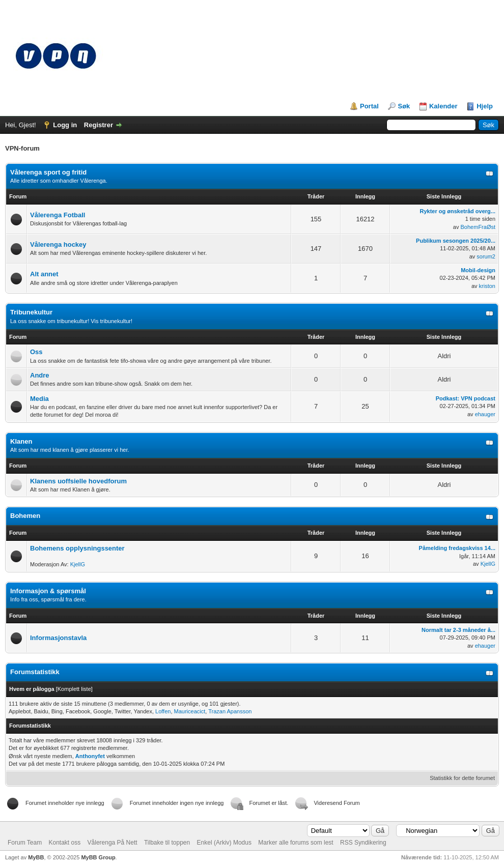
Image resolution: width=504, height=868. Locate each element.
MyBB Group (98, 857)
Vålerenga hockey (58, 244)
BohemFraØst (478, 227)
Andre (40, 375)
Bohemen (25, 516)
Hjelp (485, 106)
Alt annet (44, 274)
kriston (487, 286)
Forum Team (25, 843)
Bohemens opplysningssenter (77, 548)
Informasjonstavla (58, 638)
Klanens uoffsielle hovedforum (78, 481)
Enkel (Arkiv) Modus (224, 843)
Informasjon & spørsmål (48, 591)
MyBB (36, 857)
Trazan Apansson (230, 711)
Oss (36, 352)
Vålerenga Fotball (58, 215)
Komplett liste (74, 689)
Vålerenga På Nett (113, 843)
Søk (404, 106)
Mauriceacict (190, 711)
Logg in (65, 125)
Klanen (21, 441)
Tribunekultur (31, 312)
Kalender (443, 106)
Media (39, 399)
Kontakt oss (64, 843)
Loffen (163, 711)
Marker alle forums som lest (296, 843)
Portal (369, 106)
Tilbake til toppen (167, 843)
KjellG (78, 564)
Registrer (99, 125)
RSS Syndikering (363, 843)
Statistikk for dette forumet (462, 778)
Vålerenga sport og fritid (48, 172)
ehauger (485, 414)
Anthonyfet (90, 756)
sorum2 (486, 256)
